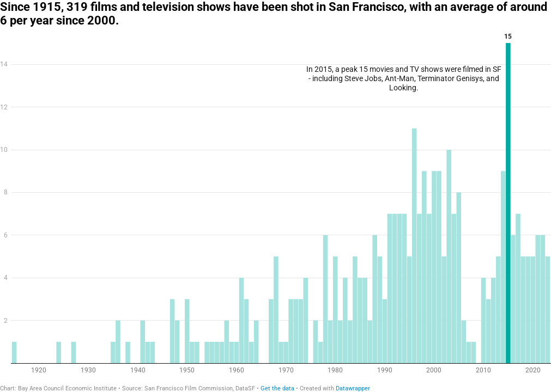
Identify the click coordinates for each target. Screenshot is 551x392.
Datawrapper (353, 388)
